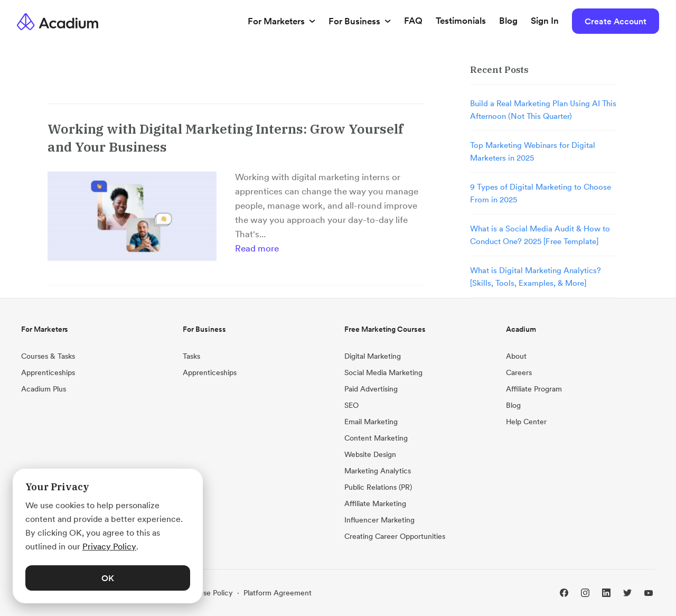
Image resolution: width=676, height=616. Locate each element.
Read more (257, 248)
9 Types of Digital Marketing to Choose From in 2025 (541, 193)
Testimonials (461, 21)
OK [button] (108, 578)
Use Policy (215, 593)
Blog (508, 21)
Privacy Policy (109, 546)
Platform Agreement (278, 593)
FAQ (413, 21)
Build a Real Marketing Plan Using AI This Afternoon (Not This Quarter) (543, 110)
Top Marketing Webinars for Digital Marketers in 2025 (533, 151)
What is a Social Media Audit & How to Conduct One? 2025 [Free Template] (540, 235)
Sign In (545, 21)
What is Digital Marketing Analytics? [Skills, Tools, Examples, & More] (536, 277)
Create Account (616, 21)
